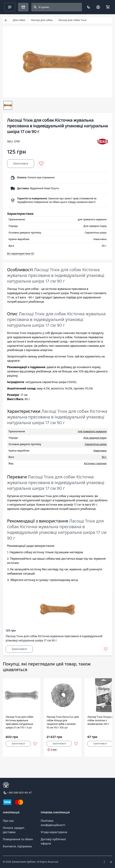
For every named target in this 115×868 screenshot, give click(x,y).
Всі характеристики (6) (21, 254)
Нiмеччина (100, 451)
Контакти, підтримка (17, 846)
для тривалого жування (92, 432)
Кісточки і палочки (95, 464)
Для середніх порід (95, 438)
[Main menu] (10, 7)
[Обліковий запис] (98, 7)
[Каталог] (23, 7)
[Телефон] (89, 7)
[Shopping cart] (108, 7)
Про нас (8, 821)
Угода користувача (54, 832)
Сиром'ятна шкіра (96, 444)
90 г (104, 457)
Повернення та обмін (18, 839)
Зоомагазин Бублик (24, 862)
